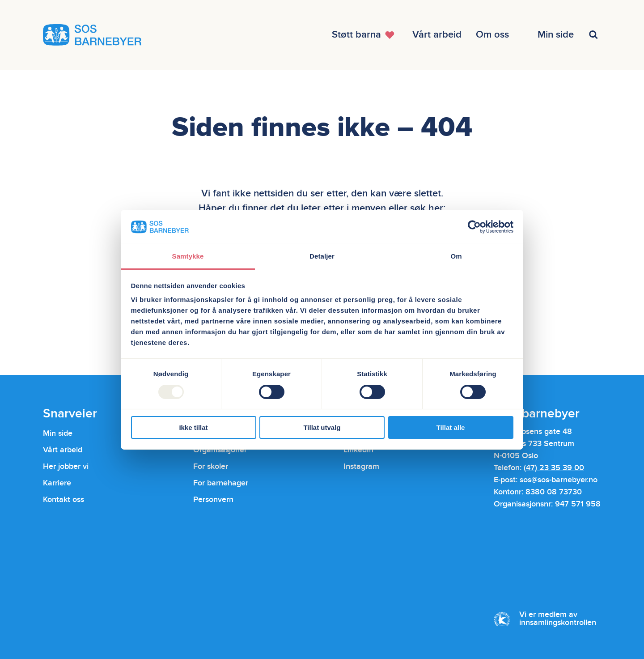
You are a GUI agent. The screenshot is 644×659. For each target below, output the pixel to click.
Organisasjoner (220, 450)
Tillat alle (451, 427)
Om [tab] (456, 256)
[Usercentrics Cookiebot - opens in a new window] (474, 227)
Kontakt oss (64, 500)
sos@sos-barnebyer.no (559, 480)
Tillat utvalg (322, 427)
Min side (58, 433)
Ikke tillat (193, 427)
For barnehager (221, 483)
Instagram (361, 466)
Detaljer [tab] (322, 256)
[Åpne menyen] (365, 35)
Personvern (213, 500)
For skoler (211, 466)
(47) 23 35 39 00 (554, 468)
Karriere (57, 483)
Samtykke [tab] (188, 256)
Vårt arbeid (63, 450)
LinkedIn (358, 450)
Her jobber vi (66, 466)
